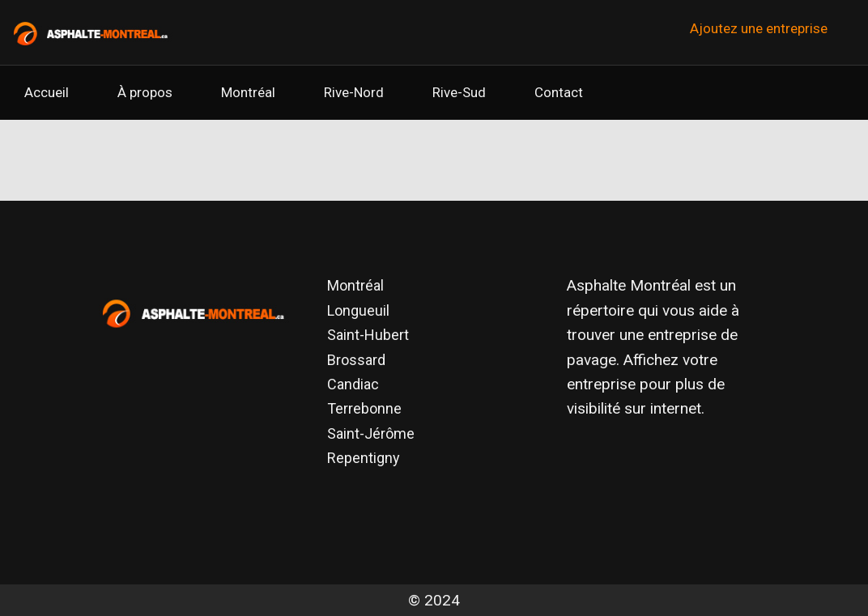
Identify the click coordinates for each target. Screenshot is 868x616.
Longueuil (358, 310)
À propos (145, 92)
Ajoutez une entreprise (759, 28)
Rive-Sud (459, 92)
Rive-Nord (354, 92)
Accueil (47, 92)
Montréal (248, 92)
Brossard (356, 360)
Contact (559, 92)
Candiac (353, 384)
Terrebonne (364, 408)
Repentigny (364, 458)
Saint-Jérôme (371, 433)
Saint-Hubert (368, 335)
